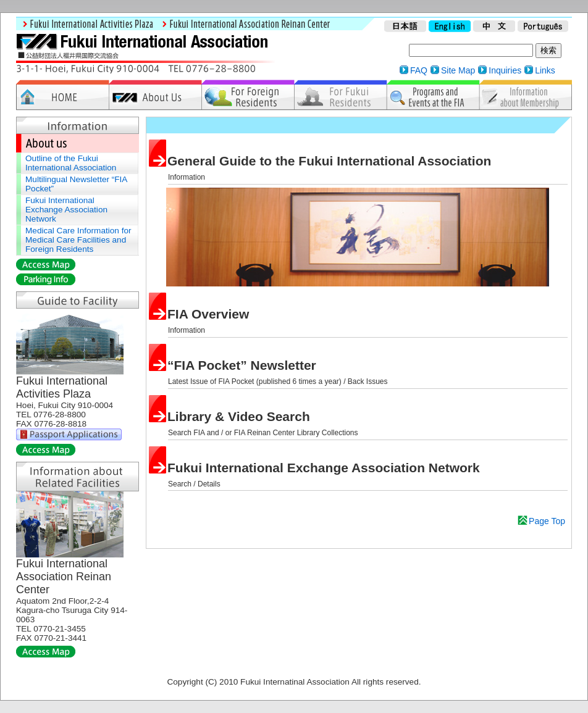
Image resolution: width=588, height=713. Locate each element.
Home (62, 95)
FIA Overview (208, 314)
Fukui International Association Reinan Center (244, 24)
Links (545, 70)
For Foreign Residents (248, 95)
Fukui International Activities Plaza (86, 24)
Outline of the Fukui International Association (71, 163)
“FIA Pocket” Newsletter (242, 365)
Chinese (494, 27)
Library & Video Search (239, 416)
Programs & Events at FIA (433, 95)
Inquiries (505, 70)
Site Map (458, 70)
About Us (155, 95)
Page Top (547, 521)
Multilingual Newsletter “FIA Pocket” (76, 184)
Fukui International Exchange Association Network (324, 468)
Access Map (46, 265)
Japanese (405, 27)
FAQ (419, 70)
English (450, 27)
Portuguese (543, 27)
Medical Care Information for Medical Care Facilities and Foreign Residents (78, 240)
